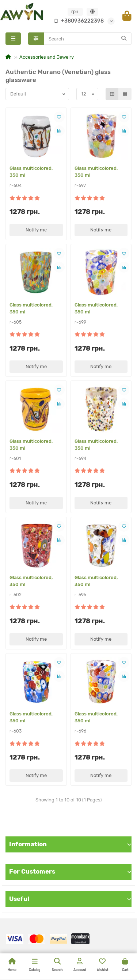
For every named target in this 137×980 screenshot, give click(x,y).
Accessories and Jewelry (47, 57)
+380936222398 (77, 21)
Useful (70, 899)
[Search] (88, 39)
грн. (75, 12)
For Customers (70, 871)
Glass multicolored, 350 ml (31, 172)
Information (70, 844)
